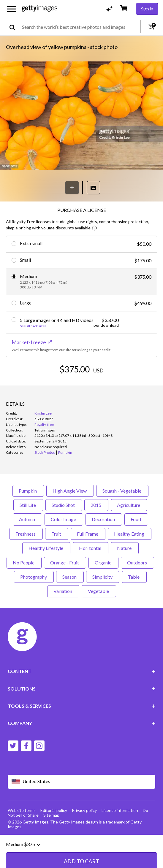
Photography (34, 599)
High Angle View (70, 513)
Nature (125, 571)
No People (24, 585)
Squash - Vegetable (122, 513)
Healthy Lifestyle (46, 571)
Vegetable (99, 614)
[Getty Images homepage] (39, 9)
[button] (81, 116)
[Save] (72, 188)
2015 (96, 527)
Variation (63, 614)
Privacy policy (84, 833)
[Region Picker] (82, 804)
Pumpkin (28, 513)
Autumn (27, 542)
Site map (51, 838)
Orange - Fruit (65, 585)
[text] (80, 27)
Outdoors (137, 585)
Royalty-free (44, 447)
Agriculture (129, 527)
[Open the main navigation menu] (12, 9)
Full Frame (88, 556)
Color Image (64, 542)
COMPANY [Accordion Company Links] (82, 746)
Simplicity (103, 599)
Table (134, 599)
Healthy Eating (130, 556)
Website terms (22, 833)
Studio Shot (64, 527)
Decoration (104, 542)
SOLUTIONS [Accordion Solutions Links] (82, 711)
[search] (15, 27)
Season (70, 599)
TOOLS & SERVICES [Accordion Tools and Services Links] (82, 728)
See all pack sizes (33, 326)
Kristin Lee (43, 436)
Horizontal (91, 571)
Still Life (28, 527)
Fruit (57, 556)
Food (136, 542)
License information (120, 833)
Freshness (26, 556)
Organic (103, 585)
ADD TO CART (81, 387)
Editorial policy (54, 833)
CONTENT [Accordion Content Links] (82, 694)
